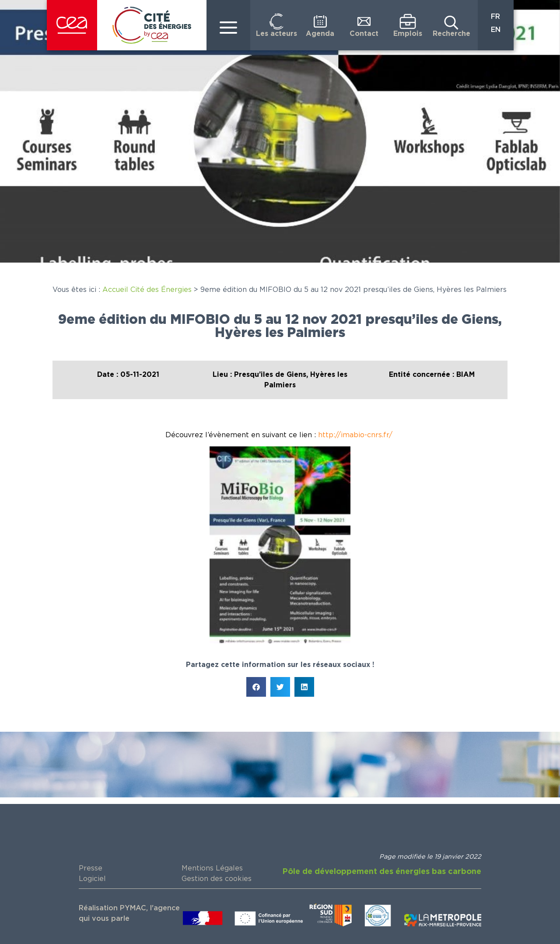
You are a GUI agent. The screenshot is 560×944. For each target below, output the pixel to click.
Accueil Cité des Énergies (147, 290)
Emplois (408, 34)
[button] (256, 687)
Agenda (320, 34)
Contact (364, 34)
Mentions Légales (212, 868)
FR (495, 17)
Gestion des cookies (217, 879)
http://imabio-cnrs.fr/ (356, 435)
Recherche (451, 34)
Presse (91, 868)
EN (496, 30)
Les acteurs (276, 34)
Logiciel (92, 879)
